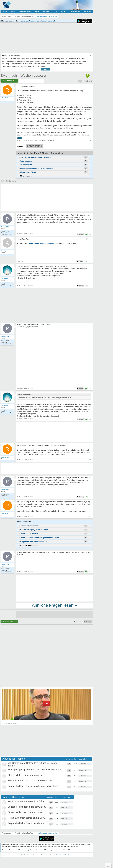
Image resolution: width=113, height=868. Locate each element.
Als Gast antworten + (9, 81)
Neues (13, 11)
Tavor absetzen (26, 161)
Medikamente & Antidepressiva (47, 833)
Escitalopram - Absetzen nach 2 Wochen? (37, 168)
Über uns (29, 855)
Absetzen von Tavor (28, 172)
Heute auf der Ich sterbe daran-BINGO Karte (30, 781)
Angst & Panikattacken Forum (25, 833)
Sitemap (70, 855)
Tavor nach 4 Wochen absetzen (24, 75)
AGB (65, 855)
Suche (37, 11)
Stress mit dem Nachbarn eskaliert (25, 775)
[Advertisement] (54, 588)
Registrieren (76, 11)
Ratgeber (46, 11)
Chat (55, 11)
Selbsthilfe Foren (25, 11)
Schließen (45, 69)
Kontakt (23, 855)
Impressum (37, 855)
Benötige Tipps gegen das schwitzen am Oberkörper (34, 770)
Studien (63, 11)
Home (5, 11)
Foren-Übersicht (7, 833)
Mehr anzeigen (26, 176)
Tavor (19, 138)
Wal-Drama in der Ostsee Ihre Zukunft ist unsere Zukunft (36, 801)
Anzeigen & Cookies (56, 855)
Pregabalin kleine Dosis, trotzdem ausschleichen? (33, 786)
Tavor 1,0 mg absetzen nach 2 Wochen (35, 157)
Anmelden (87, 11)
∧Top (108, 866)
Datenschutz (45, 855)
